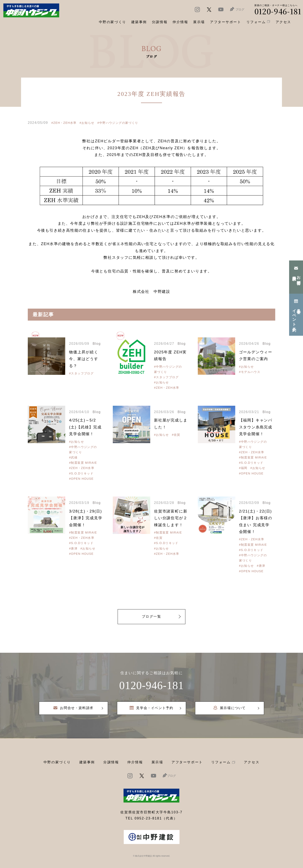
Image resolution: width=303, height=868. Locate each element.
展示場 (157, 762)
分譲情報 (111, 762)
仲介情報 (135, 762)
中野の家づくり (57, 762)
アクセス (252, 762)
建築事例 (139, 22)
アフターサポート (187, 762)
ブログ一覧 (152, 616)
